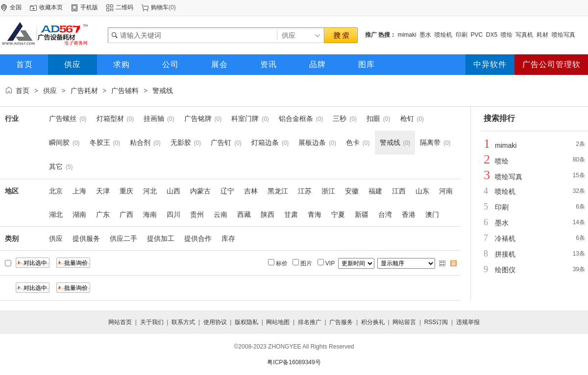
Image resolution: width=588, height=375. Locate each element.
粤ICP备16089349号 (294, 362)
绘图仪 (505, 270)
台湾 (385, 214)
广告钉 (221, 142)
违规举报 (468, 322)
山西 (173, 191)
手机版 (89, 7)
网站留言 (404, 322)
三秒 (340, 118)
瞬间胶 (59, 142)
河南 (446, 191)
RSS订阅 (436, 322)
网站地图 (278, 322)
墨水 (425, 35)
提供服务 (86, 238)
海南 (150, 214)
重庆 (126, 191)
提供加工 (161, 238)
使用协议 (215, 322)
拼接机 (505, 254)
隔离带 (430, 142)
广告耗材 (84, 91)
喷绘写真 (563, 35)
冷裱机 (505, 238)
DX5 (492, 35)
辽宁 (227, 191)
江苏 (305, 191)
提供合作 (198, 238)
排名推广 (310, 322)
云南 (220, 214)
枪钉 (407, 118)
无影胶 (181, 142)
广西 (126, 214)
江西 (399, 191)
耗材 (542, 35)
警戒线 (163, 91)
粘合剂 (140, 142)
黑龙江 (278, 191)
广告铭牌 (198, 118)
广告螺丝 (63, 118)
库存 (228, 238)
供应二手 (123, 238)
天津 (103, 191)
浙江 (328, 191)
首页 (23, 91)
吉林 (251, 191)
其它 (56, 166)
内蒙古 (200, 191)
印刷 (462, 35)
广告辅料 (125, 91)
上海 (79, 191)
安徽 (352, 191)
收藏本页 (51, 7)
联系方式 (183, 322)
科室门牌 (245, 118)
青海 (315, 214)
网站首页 (120, 322)
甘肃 (291, 214)
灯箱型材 (110, 118)
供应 (50, 91)
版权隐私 (246, 322)
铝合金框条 (296, 118)
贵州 (197, 214)
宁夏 (338, 214)
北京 (56, 191)
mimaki (407, 35)
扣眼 (373, 118)
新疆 (362, 214)
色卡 (353, 142)
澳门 (432, 214)
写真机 (524, 35)
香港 (409, 214)
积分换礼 (373, 322)
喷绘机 (443, 35)
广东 (103, 214)
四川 (173, 214)
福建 (375, 191)
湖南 (79, 214)
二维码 (124, 7)
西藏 (244, 214)
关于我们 (152, 322)
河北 (150, 191)
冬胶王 (100, 142)
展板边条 (312, 142)
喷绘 (507, 35)
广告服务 (341, 322)
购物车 (160, 7)
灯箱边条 (265, 142)
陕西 (268, 214)
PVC (477, 35)
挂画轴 (154, 118)
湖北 (56, 214)
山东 (422, 191)
